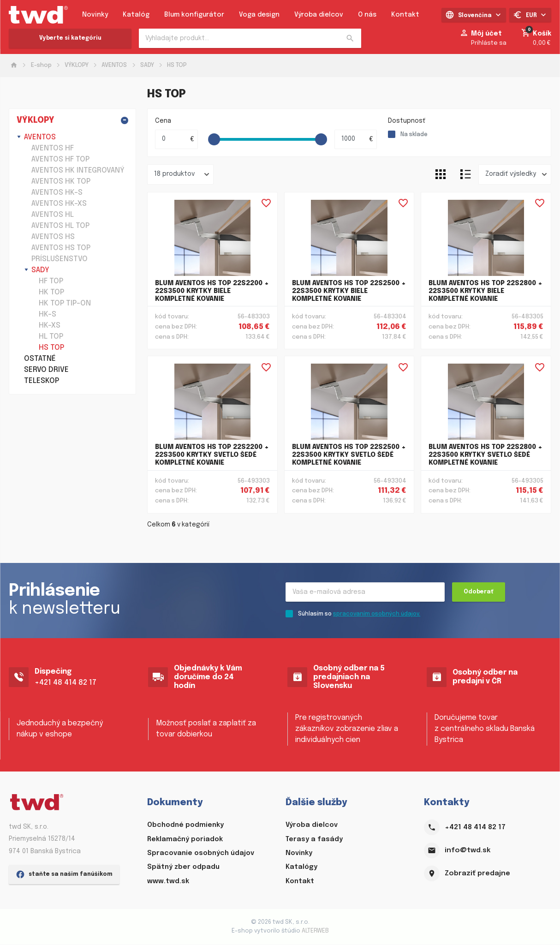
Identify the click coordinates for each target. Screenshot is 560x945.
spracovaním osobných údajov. (377, 615)
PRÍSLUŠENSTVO (60, 259)
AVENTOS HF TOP (60, 159)
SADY (147, 65)
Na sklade (414, 135)
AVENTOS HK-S (57, 193)
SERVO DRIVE (46, 370)
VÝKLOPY (77, 65)
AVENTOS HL (53, 215)
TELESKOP (42, 381)
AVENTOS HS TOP (61, 248)
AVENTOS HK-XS (59, 204)
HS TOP (177, 65)
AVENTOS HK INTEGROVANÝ (78, 170)
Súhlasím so (359, 615)
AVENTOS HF (53, 148)
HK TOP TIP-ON (65, 303)
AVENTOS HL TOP (60, 226)
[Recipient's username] (365, 592)
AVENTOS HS (53, 237)
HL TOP (51, 337)
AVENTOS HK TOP (61, 182)
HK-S (48, 314)
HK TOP (51, 292)
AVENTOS (114, 65)
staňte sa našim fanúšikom (64, 929)
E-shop (41, 65)
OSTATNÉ (40, 359)
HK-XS (50, 326)
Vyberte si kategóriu (70, 38)
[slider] (214, 139)
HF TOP (51, 281)
